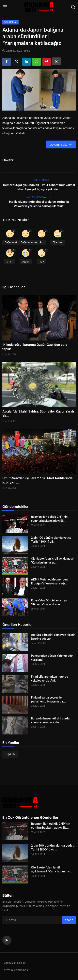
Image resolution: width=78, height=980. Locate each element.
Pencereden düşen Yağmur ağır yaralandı (52, 658)
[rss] (7, 940)
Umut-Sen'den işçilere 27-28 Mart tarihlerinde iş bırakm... (38, 480)
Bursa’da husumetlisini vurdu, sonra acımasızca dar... (51, 720)
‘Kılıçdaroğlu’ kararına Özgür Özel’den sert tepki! (35, 347)
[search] (73, 7)
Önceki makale (39, 180)
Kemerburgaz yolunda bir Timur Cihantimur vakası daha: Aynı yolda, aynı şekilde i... (39, 187)
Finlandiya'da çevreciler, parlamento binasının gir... (48, 699)
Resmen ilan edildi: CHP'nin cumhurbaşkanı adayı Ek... (49, 519)
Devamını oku (61, 145)
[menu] (5, 7)
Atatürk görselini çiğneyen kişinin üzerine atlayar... (53, 637)
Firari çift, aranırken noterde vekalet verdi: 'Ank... (50, 678)
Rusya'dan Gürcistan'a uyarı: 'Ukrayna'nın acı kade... (50, 602)
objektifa (10, 754)
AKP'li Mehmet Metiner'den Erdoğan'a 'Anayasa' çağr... (49, 581)
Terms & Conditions (15, 970)
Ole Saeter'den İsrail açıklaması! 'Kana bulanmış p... (52, 560)
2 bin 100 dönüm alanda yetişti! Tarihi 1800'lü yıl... (52, 540)
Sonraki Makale (39, 197)
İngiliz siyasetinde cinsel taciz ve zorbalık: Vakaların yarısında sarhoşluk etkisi (39, 204)
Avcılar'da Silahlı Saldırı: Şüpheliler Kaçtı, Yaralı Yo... (38, 414)
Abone (69, 920)
